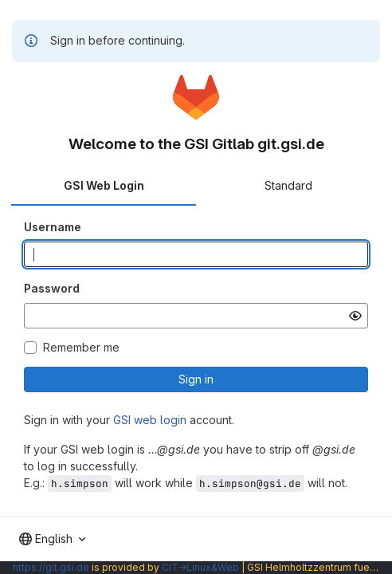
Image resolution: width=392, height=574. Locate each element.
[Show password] (355, 316)
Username (53, 227)
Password (52, 288)
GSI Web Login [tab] (104, 185)
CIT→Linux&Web (200, 567)
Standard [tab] (288, 185)
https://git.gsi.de (51, 567)
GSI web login (150, 420)
